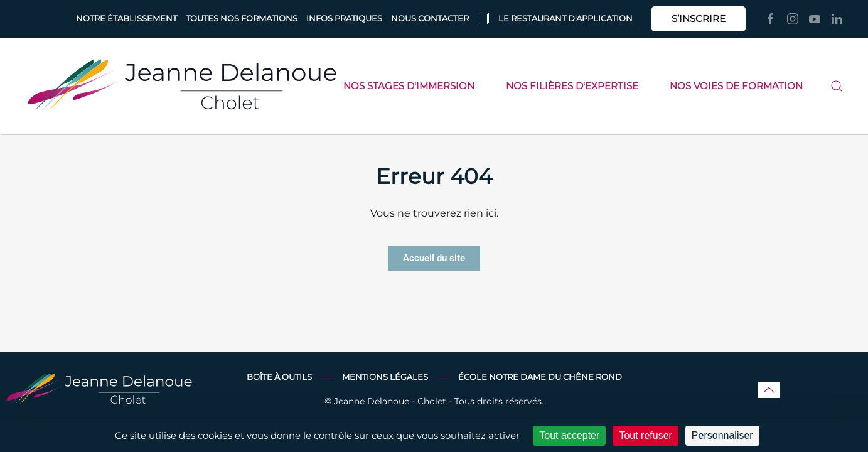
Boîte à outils (279, 377)
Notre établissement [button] (126, 18)
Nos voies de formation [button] (736, 86)
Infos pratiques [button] (344, 18)
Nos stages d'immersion (409, 86)
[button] (837, 86)
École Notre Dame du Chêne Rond (540, 377)
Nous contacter (430, 18)
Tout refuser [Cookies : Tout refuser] (645, 435)
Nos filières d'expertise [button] (572, 86)
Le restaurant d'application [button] (555, 19)
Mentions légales (385, 377)
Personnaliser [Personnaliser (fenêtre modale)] (722, 435)
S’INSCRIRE (699, 19)
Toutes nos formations (242, 18)
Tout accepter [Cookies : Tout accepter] (569, 435)
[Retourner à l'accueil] (182, 86)
